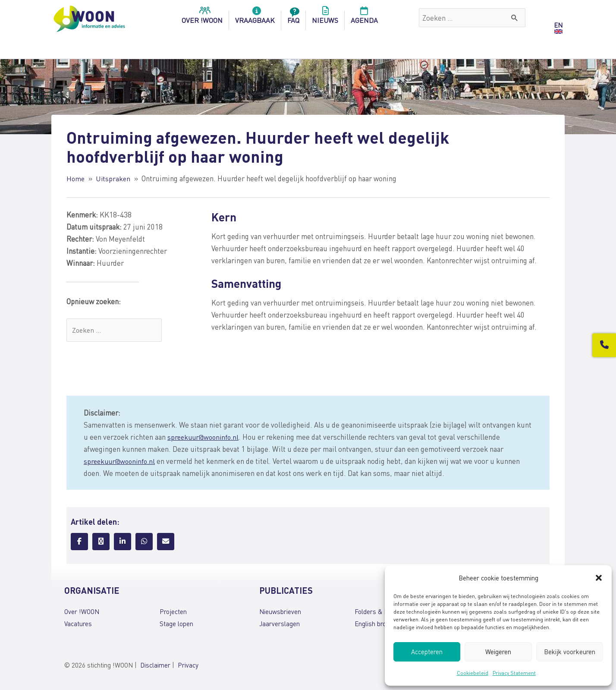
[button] (599, 578)
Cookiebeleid (473, 673)
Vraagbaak (255, 18)
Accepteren (427, 652)
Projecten (173, 612)
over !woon (202, 18)
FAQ (293, 18)
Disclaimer (155, 666)
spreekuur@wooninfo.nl (205, 438)
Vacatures (78, 624)
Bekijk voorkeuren (570, 652)
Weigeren (498, 652)
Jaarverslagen (280, 624)
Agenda (364, 18)
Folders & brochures (383, 612)
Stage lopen (176, 624)
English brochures (380, 624)
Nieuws (325, 18)
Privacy (188, 666)
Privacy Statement (514, 673)
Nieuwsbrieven (280, 612)
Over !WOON (82, 612)
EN (558, 25)
